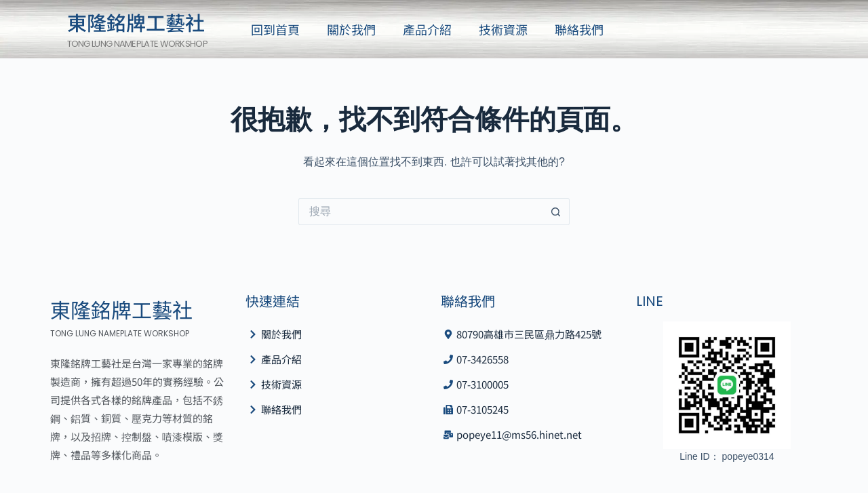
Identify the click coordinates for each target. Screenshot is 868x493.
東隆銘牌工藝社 (136, 22)
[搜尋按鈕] (556, 212)
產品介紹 (427, 29)
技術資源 (503, 29)
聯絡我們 (579, 29)
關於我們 (351, 29)
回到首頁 (275, 29)
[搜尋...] (420, 212)
